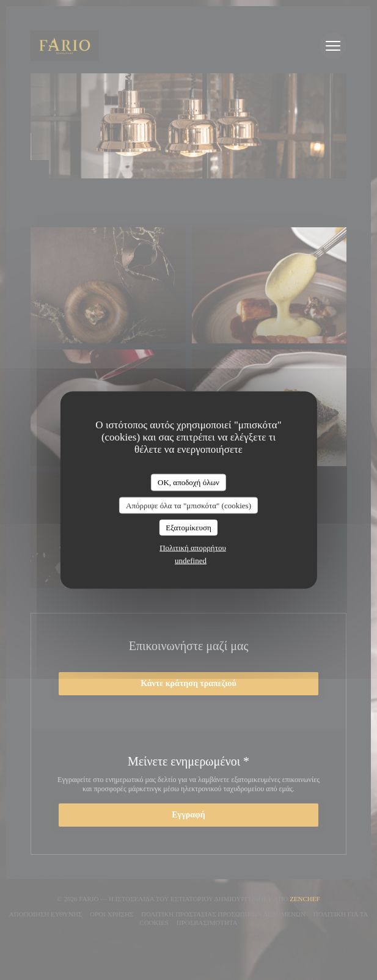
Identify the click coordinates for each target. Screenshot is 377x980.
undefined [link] (191, 560)
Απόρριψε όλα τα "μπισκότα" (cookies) (188, 505)
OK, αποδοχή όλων (188, 482)
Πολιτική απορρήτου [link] (193, 547)
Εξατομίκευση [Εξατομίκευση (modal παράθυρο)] (188, 528)
